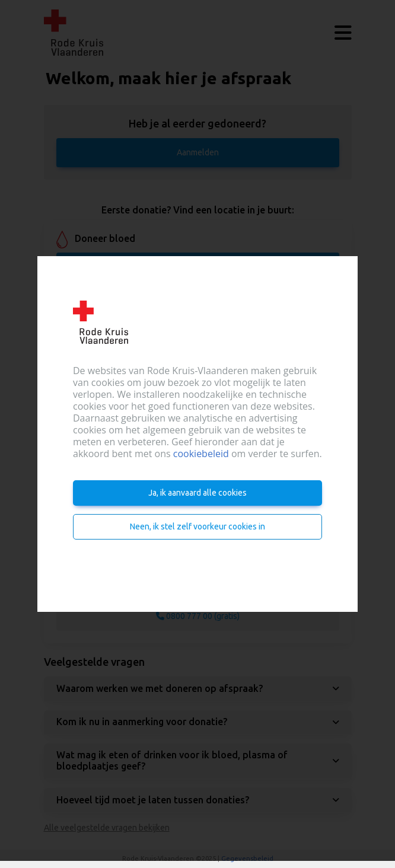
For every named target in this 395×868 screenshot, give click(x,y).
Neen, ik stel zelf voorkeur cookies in (197, 526)
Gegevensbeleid (247, 859)
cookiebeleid (201, 454)
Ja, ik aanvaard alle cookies (197, 493)
